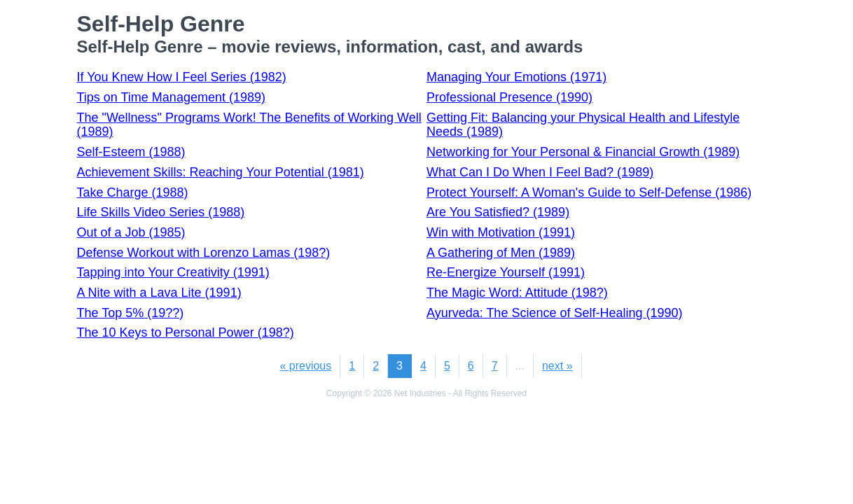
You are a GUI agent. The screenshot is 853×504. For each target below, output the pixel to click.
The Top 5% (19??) (131, 313)
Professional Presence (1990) (509, 97)
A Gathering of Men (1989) (501, 253)
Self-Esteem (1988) (131, 152)
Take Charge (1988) (133, 192)
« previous (305, 366)
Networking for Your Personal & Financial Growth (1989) (583, 152)
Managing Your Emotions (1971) (516, 77)
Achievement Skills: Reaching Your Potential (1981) (221, 172)
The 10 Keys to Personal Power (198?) (186, 332)
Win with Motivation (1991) (501, 232)
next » (557, 366)
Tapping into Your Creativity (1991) (173, 272)
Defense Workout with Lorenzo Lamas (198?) (204, 253)
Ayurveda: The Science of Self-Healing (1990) (555, 313)
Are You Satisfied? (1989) (498, 212)
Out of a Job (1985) (131, 232)
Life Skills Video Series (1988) (161, 212)
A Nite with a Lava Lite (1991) (159, 293)
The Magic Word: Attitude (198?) (517, 293)
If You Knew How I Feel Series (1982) (182, 77)
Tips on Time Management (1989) (171, 97)
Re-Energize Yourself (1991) (506, 272)
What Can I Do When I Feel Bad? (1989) (540, 172)
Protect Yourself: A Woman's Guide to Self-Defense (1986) (589, 192)
